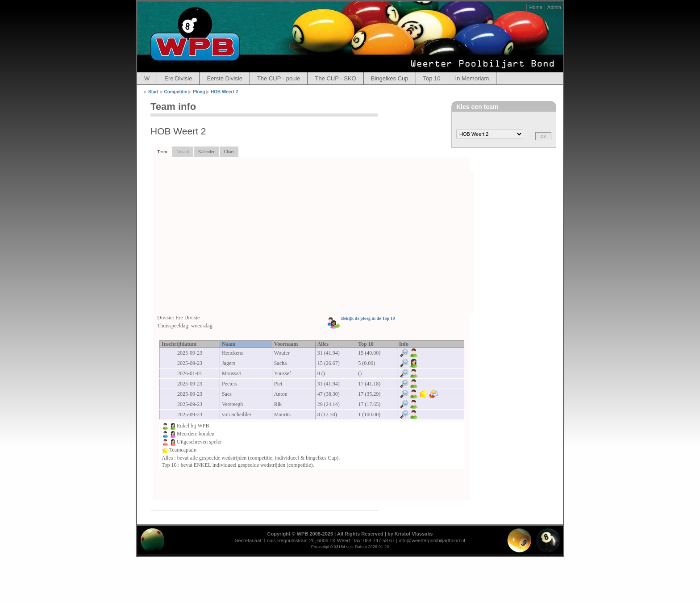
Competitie (176, 92)
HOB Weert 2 (224, 92)
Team (162, 152)
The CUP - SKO (335, 78)
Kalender (206, 152)
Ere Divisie (178, 78)
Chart (229, 152)
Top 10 (432, 78)
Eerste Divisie (224, 78)
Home (535, 7)
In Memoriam (472, 78)
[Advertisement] (316, 243)
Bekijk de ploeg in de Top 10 (368, 318)
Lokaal (183, 152)
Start (153, 92)
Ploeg (199, 92)
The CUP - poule (279, 78)
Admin (554, 7)
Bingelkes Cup (390, 78)
